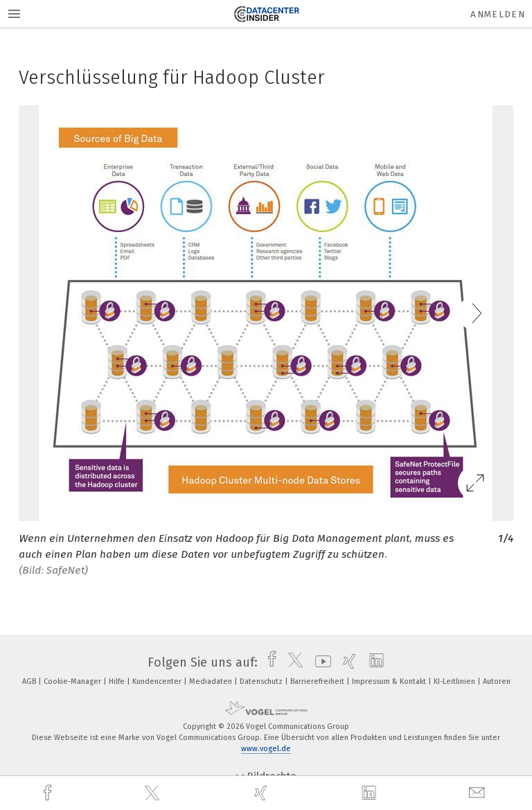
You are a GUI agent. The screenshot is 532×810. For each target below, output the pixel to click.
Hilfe (118, 681)
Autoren (497, 681)
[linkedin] (371, 793)
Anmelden (498, 14)
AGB (30, 681)
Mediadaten (212, 681)
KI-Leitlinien (455, 681)
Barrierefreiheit (318, 681)
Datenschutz (262, 681)
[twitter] (154, 793)
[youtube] (320, 662)
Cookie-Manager (73, 681)
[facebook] (49, 793)
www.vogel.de (266, 749)
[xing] (263, 793)
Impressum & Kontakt (390, 681)
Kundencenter (158, 681)
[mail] (479, 793)
